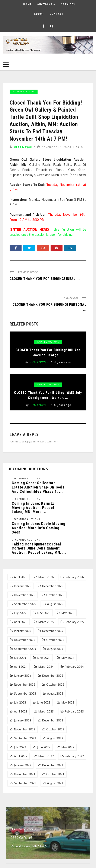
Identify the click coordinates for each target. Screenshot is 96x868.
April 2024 (21, 667)
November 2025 (25, 595)
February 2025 (74, 622)
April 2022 (21, 756)
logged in (31, 441)
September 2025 (25, 604)
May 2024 (68, 658)
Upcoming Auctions (26, 479)
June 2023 (44, 702)
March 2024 (46, 667)
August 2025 (55, 604)
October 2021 (55, 774)
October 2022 (55, 729)
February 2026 (74, 577)
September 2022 (25, 738)
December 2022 (53, 720)
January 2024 (23, 676)
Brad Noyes (23, 147)
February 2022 (74, 756)
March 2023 (46, 711)
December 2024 (53, 631)
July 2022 (20, 747)
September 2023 (25, 694)
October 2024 (55, 640)
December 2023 (53, 676)
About (39, 14)
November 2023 (25, 685)
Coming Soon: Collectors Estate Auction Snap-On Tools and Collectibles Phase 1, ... (38, 487)
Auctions (45, 4)
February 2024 (74, 667)
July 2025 (20, 613)
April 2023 (21, 711)
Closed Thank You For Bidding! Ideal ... (45, 279)
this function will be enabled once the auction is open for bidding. (48, 232)
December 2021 (53, 765)
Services (68, 4)
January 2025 (23, 631)
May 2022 (68, 747)
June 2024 (44, 658)
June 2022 (44, 747)
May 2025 (68, 613)
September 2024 (25, 649)
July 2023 (20, 702)
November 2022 (25, 729)
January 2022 (23, 765)
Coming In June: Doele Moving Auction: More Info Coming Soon (39, 528)
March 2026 (46, 577)
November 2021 (25, 774)
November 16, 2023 (57, 147)
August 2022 (55, 738)
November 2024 (25, 640)
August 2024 (55, 649)
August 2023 (55, 694)
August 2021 (55, 783)
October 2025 (55, 595)
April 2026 (21, 577)
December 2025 (53, 586)
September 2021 (25, 783)
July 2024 (20, 658)
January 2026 (23, 586)
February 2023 (74, 711)
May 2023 (68, 702)
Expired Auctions (24, 92)
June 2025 (44, 613)
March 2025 (46, 622)
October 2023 (55, 685)
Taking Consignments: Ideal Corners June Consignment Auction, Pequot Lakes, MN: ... (39, 548)
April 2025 (21, 622)
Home (28, 4)
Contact (57, 14)
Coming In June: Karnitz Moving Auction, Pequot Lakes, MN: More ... (33, 508)
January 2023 (23, 720)
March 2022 (46, 756)
